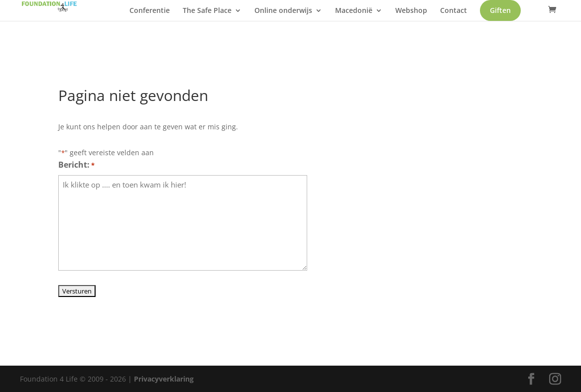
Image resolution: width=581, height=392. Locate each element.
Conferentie (170, 16)
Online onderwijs (303, 16)
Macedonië (374, 16)
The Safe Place (227, 16)
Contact (473, 16)
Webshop (431, 16)
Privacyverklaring (164, 379)
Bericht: (76, 165)
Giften (170, 30)
